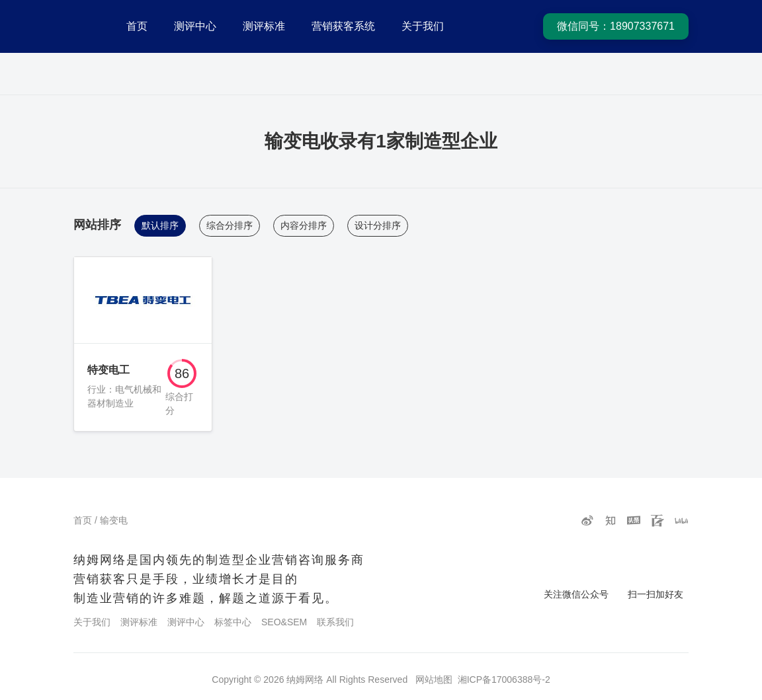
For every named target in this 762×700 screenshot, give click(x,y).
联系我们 (335, 622)
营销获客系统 (343, 26)
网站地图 (434, 680)
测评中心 (195, 26)
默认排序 (160, 225)
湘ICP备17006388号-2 (504, 680)
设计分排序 (378, 225)
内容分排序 (304, 225)
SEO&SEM (284, 622)
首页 (137, 26)
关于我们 (423, 26)
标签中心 (233, 622)
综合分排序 (230, 225)
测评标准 (264, 26)
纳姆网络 (305, 680)
